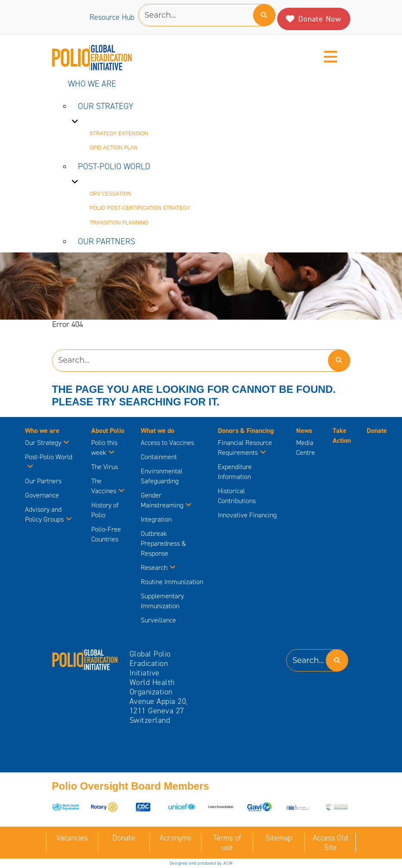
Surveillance (158, 620)
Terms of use (227, 843)
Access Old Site (330, 843)
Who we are (92, 84)
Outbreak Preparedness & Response (163, 543)
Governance (42, 495)
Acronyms (175, 838)
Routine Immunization (172, 582)
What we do (158, 431)
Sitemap (279, 838)
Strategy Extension (119, 134)
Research (158, 568)
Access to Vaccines (168, 443)
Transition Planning (119, 223)
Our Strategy (106, 106)
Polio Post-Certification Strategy (140, 208)
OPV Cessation (110, 194)
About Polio (108, 431)
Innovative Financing (247, 515)
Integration (156, 519)
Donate (377, 431)
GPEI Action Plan (113, 148)
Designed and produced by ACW (201, 863)
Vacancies (72, 838)
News (304, 431)
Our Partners (107, 241)
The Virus (105, 467)
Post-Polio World (114, 166)
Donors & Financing (246, 431)
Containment (159, 457)
